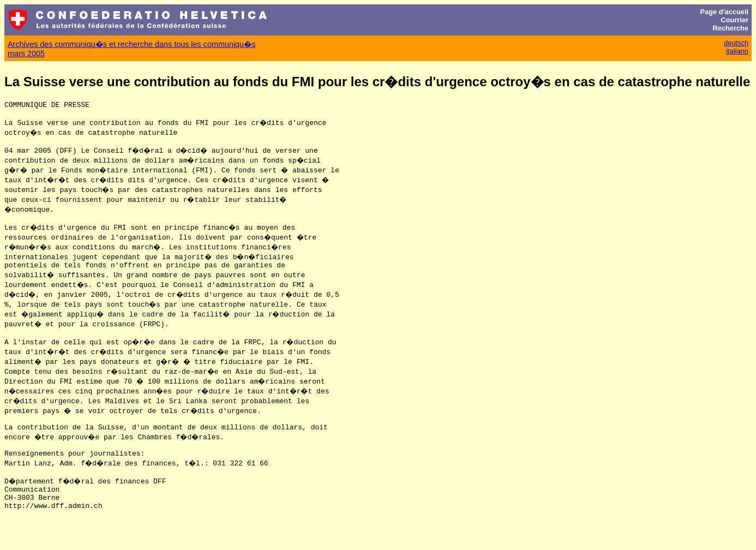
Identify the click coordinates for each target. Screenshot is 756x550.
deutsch (736, 43)
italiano (737, 51)
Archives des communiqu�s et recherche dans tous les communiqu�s (131, 44)
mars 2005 (26, 53)
